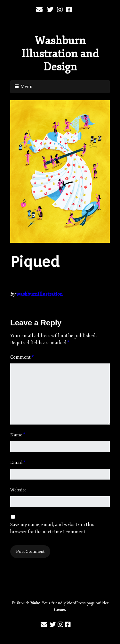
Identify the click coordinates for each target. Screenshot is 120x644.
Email (18, 462)
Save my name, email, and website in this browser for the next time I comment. (52, 528)
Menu (27, 87)
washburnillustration (40, 294)
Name (18, 435)
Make (35, 603)
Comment (22, 357)
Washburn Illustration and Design (60, 54)
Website (18, 490)
